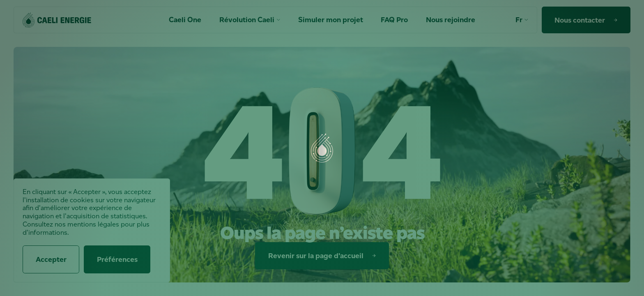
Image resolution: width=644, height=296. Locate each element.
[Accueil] (57, 20)
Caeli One (185, 20)
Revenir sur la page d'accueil (324, 256)
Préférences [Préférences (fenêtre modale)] (117, 259)
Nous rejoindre (451, 20)
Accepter (51, 259)
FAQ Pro (394, 20)
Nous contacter (588, 20)
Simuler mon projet (331, 20)
